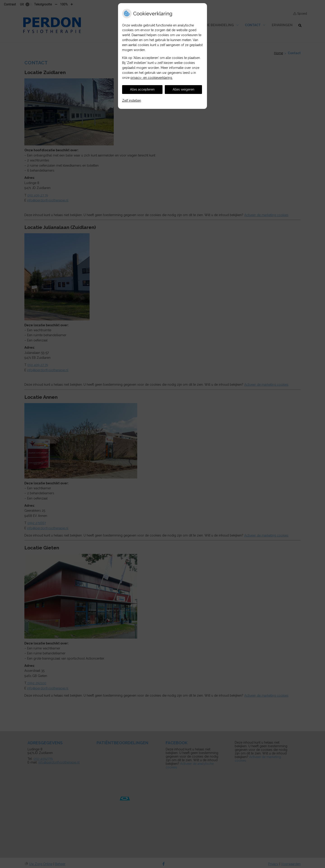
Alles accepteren (142, 89)
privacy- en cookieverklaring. (152, 78)
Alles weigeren (183, 89)
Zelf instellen (132, 100)
